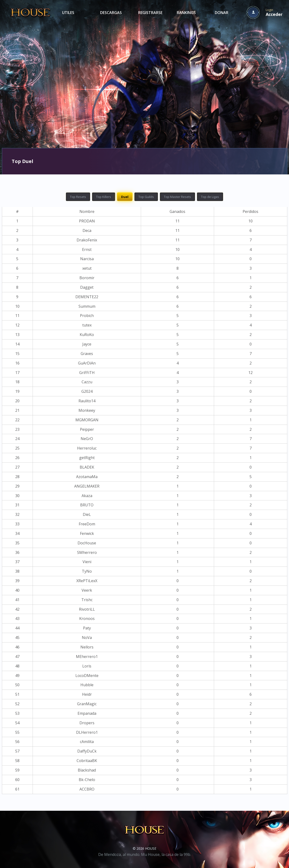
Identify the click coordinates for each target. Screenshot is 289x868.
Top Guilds (146, 197)
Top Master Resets (177, 197)
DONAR (222, 13)
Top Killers (104, 197)
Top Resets (78, 197)
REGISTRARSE (150, 13)
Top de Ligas (210, 197)
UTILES (68, 13)
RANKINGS (186, 13)
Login (274, 12)
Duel (125, 197)
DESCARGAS (111, 13)
